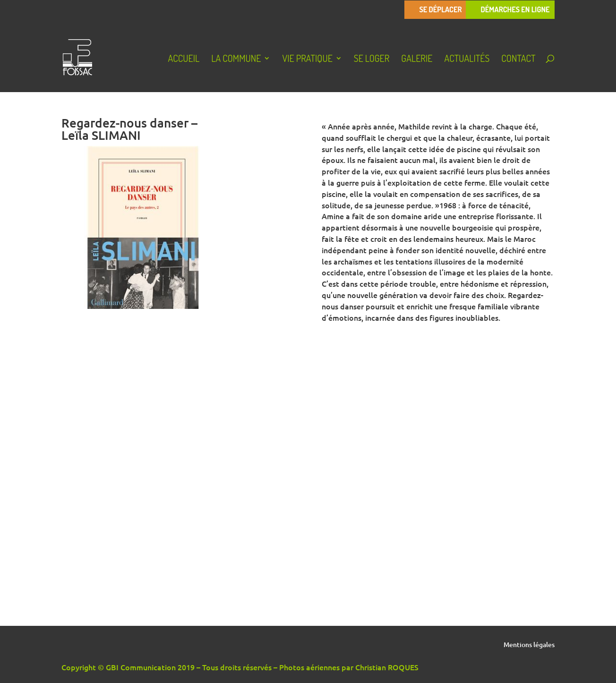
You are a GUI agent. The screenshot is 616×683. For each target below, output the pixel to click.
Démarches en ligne (515, 10)
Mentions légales (529, 645)
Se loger (372, 60)
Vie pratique (307, 60)
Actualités (467, 60)
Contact (518, 60)
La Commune (236, 60)
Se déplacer (440, 10)
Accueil (184, 60)
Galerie (417, 60)
